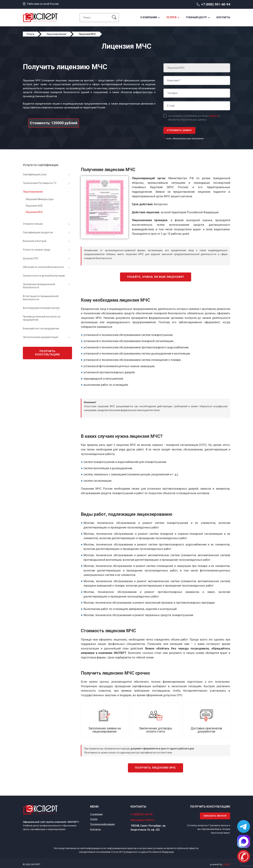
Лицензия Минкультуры (39, 199)
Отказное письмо (33, 224)
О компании (149, 17)
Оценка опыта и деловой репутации (44, 276)
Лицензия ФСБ (34, 206)
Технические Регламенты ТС (40, 183)
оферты (214, 116)
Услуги (171, 17)
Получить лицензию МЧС (155, 768)
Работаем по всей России (43, 4)
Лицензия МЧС (34, 212)
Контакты (223, 17)
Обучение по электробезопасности (43, 267)
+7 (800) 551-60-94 (216, 4)
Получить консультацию (48, 353)
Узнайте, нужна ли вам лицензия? (156, 277)
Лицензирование (33, 192)
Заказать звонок (215, 816)
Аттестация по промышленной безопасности (41, 298)
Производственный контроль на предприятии (42, 318)
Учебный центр (196, 17)
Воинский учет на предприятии (41, 329)
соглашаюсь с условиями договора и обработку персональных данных (194, 118)
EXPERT (226, 864)
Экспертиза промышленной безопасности (39, 286)
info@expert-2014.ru (143, 820)
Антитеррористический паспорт (41, 308)
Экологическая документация (40, 337)
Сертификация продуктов (38, 232)
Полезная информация (102, 824)
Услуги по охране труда (37, 250)
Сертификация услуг (35, 174)
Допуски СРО (31, 258)
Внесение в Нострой (35, 241)
